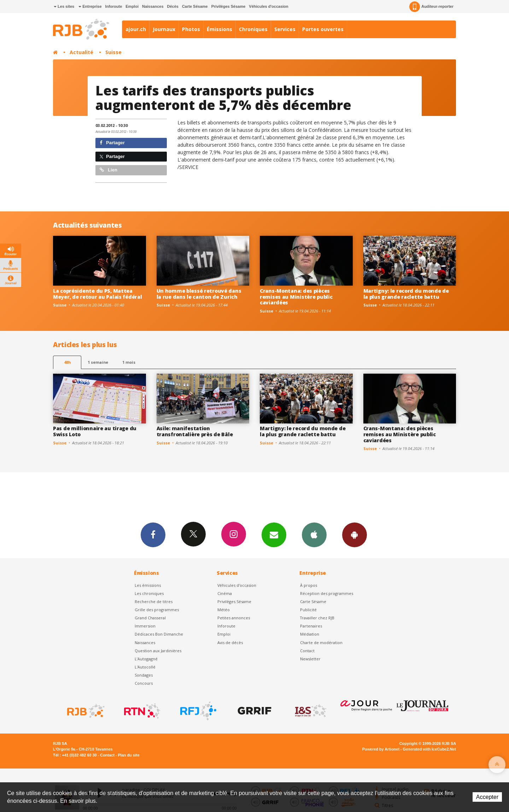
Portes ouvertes (323, 29)
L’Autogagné (146, 659)
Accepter (487, 797)
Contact (307, 651)
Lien (109, 170)
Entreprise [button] (90, 6)
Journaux (164, 29)
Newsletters (274, 534)
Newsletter (310, 659)
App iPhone (314, 534)
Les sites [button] (64, 6)
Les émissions (148, 585)
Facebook (153, 534)
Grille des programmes (157, 610)
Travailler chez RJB (317, 618)
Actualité (81, 52)
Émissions (220, 29)
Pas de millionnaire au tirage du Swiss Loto (95, 431)
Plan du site (128, 755)
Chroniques (253, 29)
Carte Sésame (195, 6)
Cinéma (225, 593)
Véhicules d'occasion (268, 6)
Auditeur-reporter (431, 7)
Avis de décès (230, 642)
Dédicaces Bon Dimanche (159, 634)
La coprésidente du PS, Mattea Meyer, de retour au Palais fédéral (97, 294)
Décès (173, 6)
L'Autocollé (145, 667)
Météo (224, 610)
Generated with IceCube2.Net (429, 749)
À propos (309, 585)
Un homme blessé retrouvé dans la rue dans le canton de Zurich (199, 294)
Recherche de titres (154, 601)
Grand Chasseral (150, 618)
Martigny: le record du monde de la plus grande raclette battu (406, 294)
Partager (112, 143)
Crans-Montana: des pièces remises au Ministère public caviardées (296, 297)
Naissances (153, 6)
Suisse (113, 52)
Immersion (145, 626)
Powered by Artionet (381, 749)
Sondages (144, 675)
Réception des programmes (327, 593)
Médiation (310, 634)
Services (285, 29)
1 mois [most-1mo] (129, 362)
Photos (191, 29)
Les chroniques (149, 593)
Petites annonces (234, 618)
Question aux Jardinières (158, 651)
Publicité (308, 610)
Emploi (132, 6)
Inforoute (114, 6)
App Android (355, 534)
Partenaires (311, 626)
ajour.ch (136, 29)
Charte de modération (321, 642)
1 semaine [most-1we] (98, 362)
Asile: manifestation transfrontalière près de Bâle (195, 431)
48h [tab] (67, 362)
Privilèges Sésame (229, 6)
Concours (144, 683)
